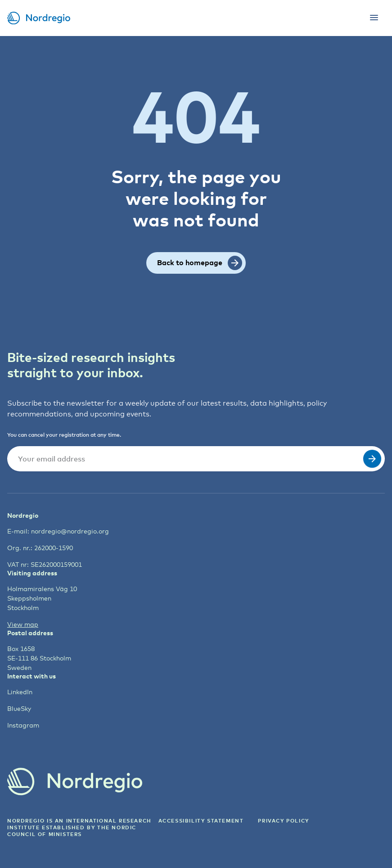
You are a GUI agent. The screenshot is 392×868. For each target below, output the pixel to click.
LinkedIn (20, 692)
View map (23, 624)
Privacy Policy (283, 821)
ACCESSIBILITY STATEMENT (201, 821)
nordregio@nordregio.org (70, 531)
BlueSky (19, 708)
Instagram (23, 725)
